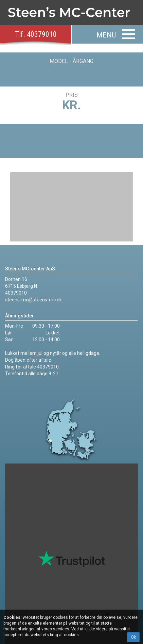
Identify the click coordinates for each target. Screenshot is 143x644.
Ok (133, 637)
